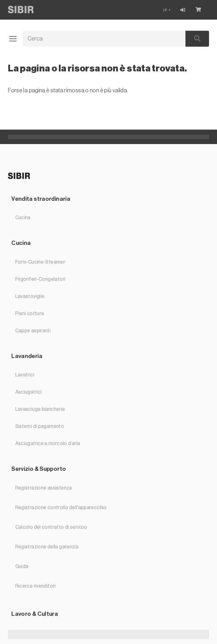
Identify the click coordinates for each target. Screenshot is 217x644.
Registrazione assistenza (44, 488)
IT (166, 10)
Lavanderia (27, 356)
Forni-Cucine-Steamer (40, 262)
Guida (22, 566)
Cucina (23, 218)
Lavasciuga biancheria (40, 409)
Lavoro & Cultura (35, 614)
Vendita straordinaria (41, 199)
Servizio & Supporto (39, 469)
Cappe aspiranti (33, 331)
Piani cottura (30, 314)
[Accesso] (183, 10)
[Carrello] (200, 10)
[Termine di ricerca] (97, 39)
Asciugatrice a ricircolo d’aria (48, 444)
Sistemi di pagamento (40, 426)
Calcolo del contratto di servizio (51, 527)
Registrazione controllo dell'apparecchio (61, 508)
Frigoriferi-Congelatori (40, 279)
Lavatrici (25, 375)
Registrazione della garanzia (47, 547)
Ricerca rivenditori (36, 586)
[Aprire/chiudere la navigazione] (15, 39)
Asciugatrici (29, 392)
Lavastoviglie (30, 296)
